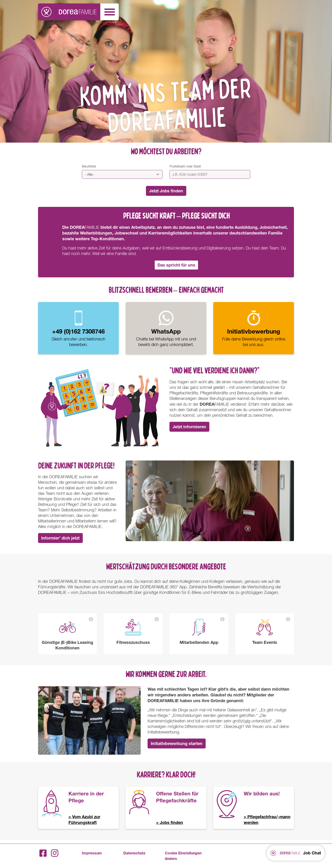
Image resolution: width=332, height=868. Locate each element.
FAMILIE (261, 856)
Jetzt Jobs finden (166, 191)
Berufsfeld (89, 166)
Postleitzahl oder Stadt (185, 166)
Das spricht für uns (176, 265)
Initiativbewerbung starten (177, 743)
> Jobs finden (170, 822)
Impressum (92, 853)
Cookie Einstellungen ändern (183, 856)
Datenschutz (134, 853)
